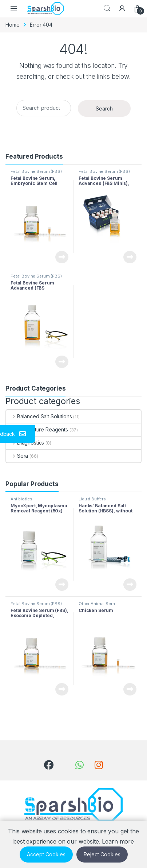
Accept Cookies (46, 854)
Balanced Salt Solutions (39, 416)
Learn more (118, 841)
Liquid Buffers (92, 499)
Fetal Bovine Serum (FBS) (36, 171)
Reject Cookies (102, 854)
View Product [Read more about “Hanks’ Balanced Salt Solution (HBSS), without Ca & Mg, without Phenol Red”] (130, 585)
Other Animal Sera (97, 604)
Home (12, 25)
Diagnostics (25, 443)
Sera (17, 456)
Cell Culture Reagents (37, 429)
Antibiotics (21, 499)
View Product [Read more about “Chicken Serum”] (130, 689)
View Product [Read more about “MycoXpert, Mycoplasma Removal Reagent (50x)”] (62, 585)
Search (107, 8)
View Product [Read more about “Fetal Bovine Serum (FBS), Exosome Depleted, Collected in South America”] (62, 689)
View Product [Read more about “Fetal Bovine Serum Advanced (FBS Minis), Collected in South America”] (130, 257)
